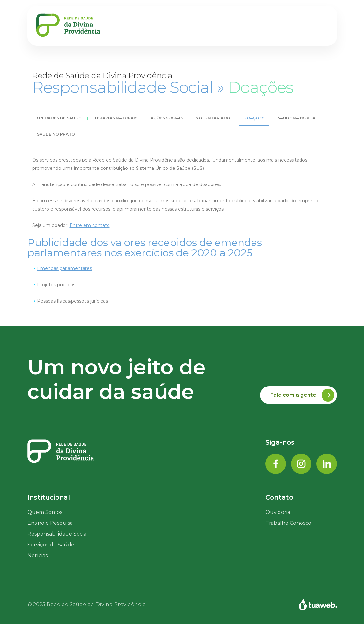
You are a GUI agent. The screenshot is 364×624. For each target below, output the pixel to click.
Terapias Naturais (116, 118)
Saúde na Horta (296, 118)
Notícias (37, 556)
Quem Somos (45, 512)
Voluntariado (213, 118)
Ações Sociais (167, 118)
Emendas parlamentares (64, 268)
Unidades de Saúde (59, 118)
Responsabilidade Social (58, 534)
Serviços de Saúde (51, 545)
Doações (254, 118)
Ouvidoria (278, 512)
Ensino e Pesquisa (50, 523)
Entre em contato (90, 225)
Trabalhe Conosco (288, 523)
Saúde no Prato (56, 134)
